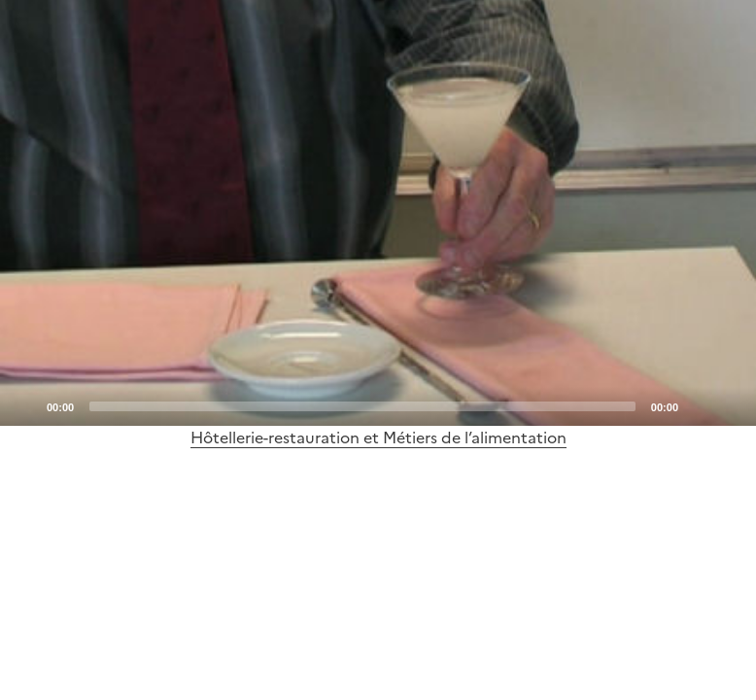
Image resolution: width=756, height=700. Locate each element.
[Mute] (699, 405)
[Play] (378, 213)
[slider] (362, 406)
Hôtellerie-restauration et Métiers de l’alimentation (378, 437)
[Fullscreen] (730, 405)
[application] (378, 213)
